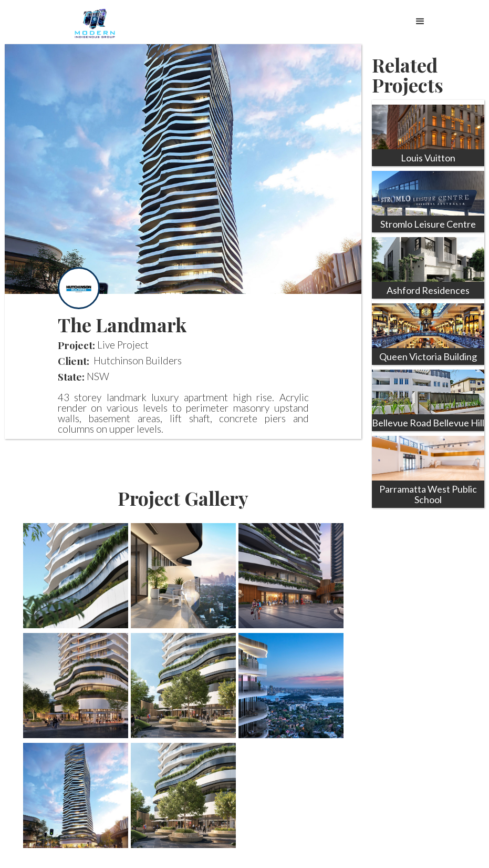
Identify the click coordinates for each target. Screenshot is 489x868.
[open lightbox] (76, 576)
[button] (420, 19)
